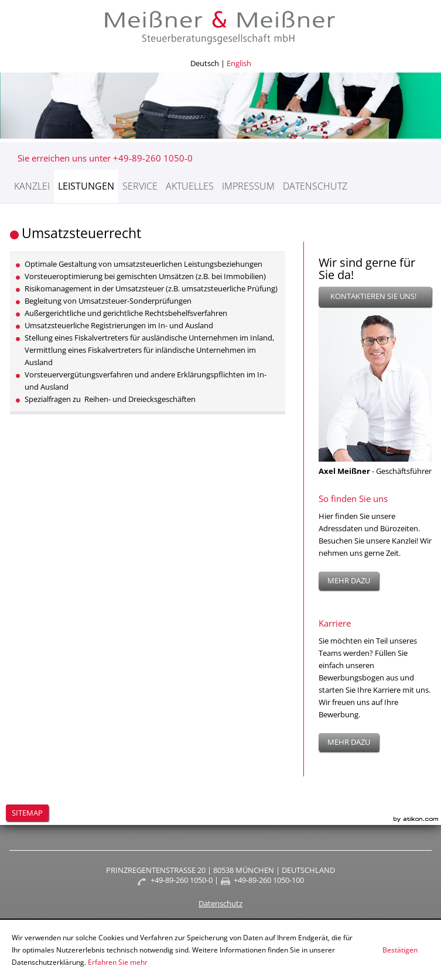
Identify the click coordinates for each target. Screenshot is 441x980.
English (239, 63)
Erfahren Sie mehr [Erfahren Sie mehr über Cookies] (118, 962)
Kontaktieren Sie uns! (373, 296)
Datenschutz (315, 186)
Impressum (248, 186)
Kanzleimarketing (416, 819)
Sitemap (27, 813)
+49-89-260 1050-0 (182, 880)
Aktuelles (190, 186)
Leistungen (86, 186)
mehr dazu (349, 580)
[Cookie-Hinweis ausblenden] (400, 950)
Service (140, 186)
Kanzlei (32, 186)
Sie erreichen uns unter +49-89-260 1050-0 (105, 158)
